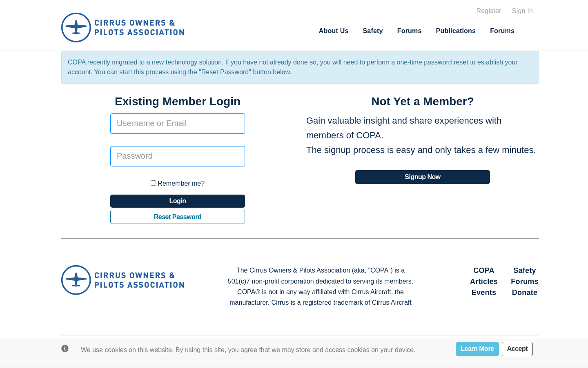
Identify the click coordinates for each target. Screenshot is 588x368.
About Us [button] (334, 31)
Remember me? (178, 183)
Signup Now (422, 177)
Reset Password (178, 217)
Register (489, 11)
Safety (525, 270)
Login (177, 201)
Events (484, 293)
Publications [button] (456, 31)
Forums (410, 31)
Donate (525, 293)
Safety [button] (373, 31)
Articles (484, 282)
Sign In (522, 11)
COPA (484, 270)
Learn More (477, 349)
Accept (517, 349)
